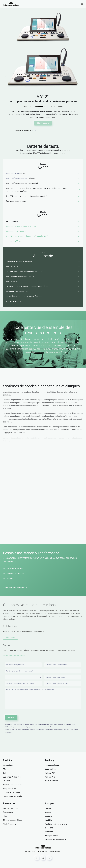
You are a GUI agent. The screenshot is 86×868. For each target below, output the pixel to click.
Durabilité (48, 820)
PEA (5, 769)
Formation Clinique (52, 765)
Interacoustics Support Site (13, 655)
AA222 (34, 131)
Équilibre (6, 781)
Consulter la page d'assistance (14, 587)
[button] (82, 4)
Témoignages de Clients (13, 820)
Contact (48, 808)
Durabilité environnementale (56, 824)
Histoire (48, 812)
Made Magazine (9, 824)
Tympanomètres (56, 106)
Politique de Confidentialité (55, 839)
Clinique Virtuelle (51, 781)
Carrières (48, 816)
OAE (5, 773)
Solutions (27, 106)
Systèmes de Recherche (13, 796)
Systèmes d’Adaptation (12, 777)
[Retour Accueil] (11, 4)
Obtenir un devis (43, 123)
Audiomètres (40, 106)
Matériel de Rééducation (13, 785)
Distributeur (10, 637)
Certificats (49, 832)
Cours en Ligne (51, 769)
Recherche (49, 828)
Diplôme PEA (50, 773)
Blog (5, 816)
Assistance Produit (11, 808)
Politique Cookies (52, 836)
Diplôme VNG (50, 777)
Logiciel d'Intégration (11, 792)
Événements (8, 812)
